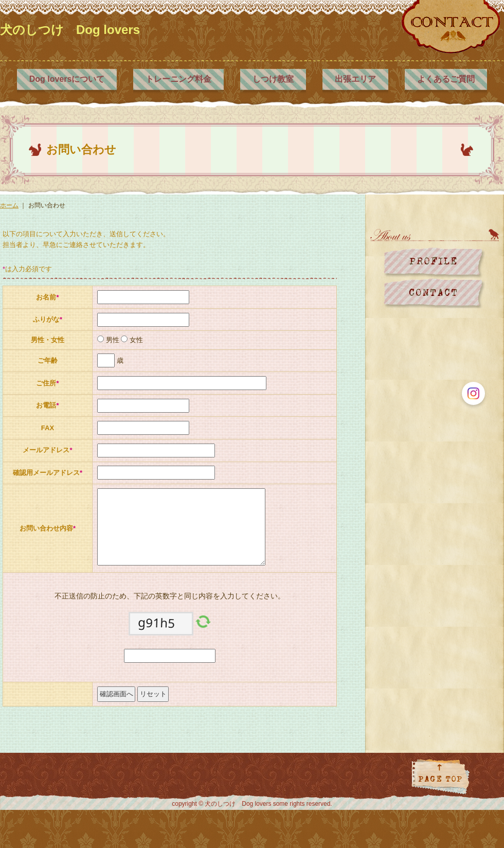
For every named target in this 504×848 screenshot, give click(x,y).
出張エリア (355, 79)
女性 (135, 340)
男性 (112, 340)
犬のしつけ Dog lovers (70, 30)
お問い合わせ (434, 293)
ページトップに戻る (440, 777)
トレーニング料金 (178, 79)
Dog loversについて (67, 79)
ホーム (9, 205)
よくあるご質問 (446, 79)
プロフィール (434, 263)
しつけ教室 (273, 79)
